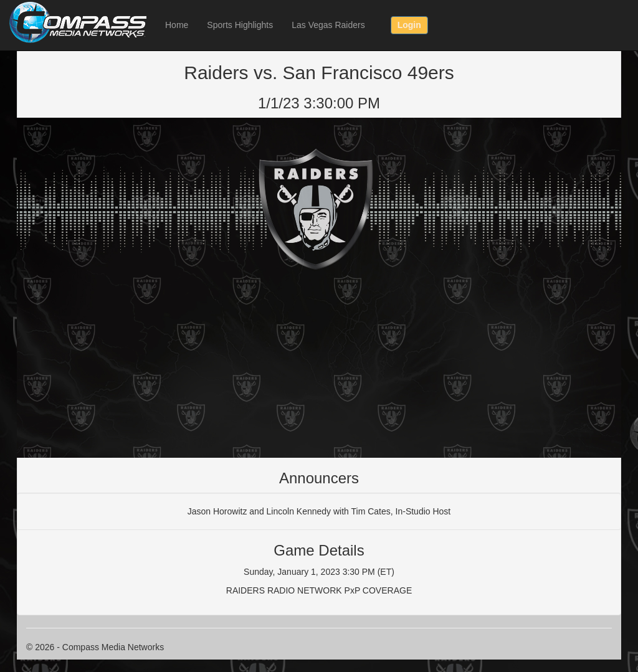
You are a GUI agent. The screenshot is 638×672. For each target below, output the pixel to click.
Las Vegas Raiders (328, 25)
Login (409, 25)
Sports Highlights (240, 25)
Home (177, 25)
